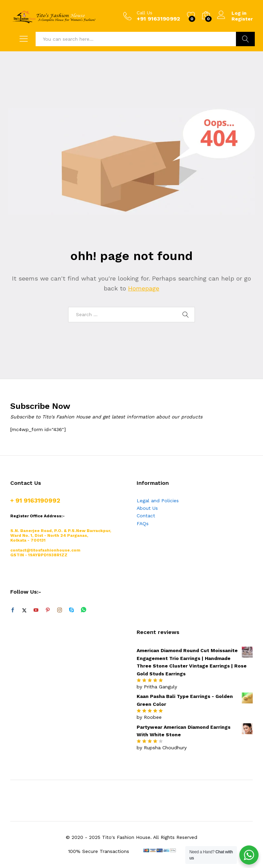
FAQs (143, 523)
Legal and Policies (158, 501)
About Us (147, 508)
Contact (146, 516)
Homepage (144, 288)
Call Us (145, 13)
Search (245, 39)
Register (242, 19)
